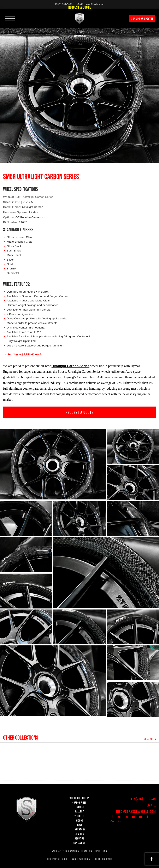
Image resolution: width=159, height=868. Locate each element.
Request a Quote (80, 7)
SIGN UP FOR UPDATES (142, 19)
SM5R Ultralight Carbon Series (34, 197)
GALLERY (79, 812)
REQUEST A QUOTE (79, 412)
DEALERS (79, 834)
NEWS (79, 825)
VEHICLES (79, 816)
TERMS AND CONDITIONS (94, 851)
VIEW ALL (150, 739)
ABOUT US (79, 839)
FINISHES (79, 807)
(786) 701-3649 (64, 4)
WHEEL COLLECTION (79, 798)
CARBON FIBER (79, 803)
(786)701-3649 (146, 799)
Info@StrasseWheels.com (136, 812)
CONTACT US (79, 843)
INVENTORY (79, 829)
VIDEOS (79, 821)
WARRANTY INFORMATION (66, 851)
